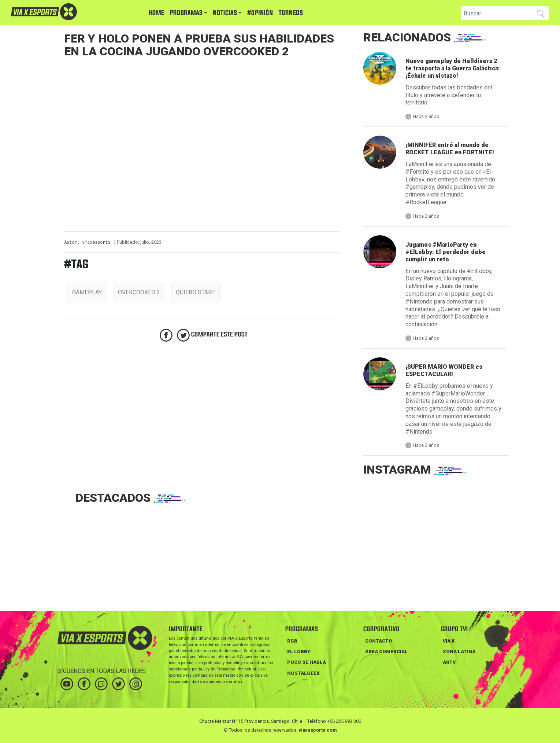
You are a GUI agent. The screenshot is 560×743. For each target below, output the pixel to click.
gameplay (87, 292)
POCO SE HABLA (307, 662)
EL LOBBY (299, 652)
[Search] (496, 13)
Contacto (379, 641)
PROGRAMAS (186, 13)
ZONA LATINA (459, 652)
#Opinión (260, 13)
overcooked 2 (139, 292)
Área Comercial (386, 652)
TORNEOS (291, 13)
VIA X (449, 641)
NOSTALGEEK (303, 673)
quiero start (195, 292)
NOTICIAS (225, 13)
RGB (292, 641)
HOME (156, 13)
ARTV (449, 662)
